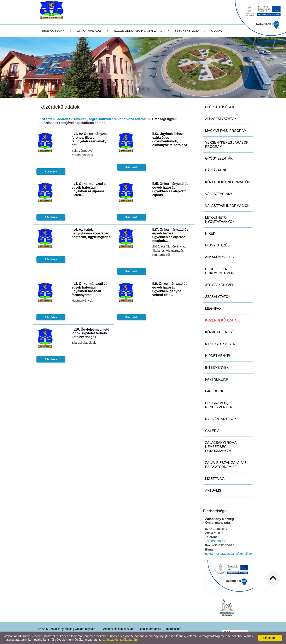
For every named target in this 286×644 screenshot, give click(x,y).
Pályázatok (216, 170)
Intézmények (217, 368)
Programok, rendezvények (219, 405)
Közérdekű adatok (54, 119)
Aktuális (213, 491)
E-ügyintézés (217, 245)
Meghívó (213, 309)
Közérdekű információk (228, 182)
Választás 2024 (219, 194)
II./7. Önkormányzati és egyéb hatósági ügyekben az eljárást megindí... (170, 235)
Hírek (210, 233)
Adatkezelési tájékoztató (119, 629)
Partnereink (217, 379)
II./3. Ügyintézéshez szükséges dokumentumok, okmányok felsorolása (170, 139)
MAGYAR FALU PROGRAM (226, 131)
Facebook (214, 391)
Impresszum (173, 629)
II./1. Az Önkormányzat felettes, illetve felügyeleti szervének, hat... (89, 139)
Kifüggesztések (220, 344)
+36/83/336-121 (216, 541)
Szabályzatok (218, 297)
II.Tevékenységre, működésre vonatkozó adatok (108, 119)
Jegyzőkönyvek (220, 285)
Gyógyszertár (219, 158)
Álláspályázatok (221, 119)
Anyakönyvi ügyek (222, 257)
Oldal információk (150, 629)
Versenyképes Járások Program (227, 145)
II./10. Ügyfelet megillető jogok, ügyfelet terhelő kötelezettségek (91, 333)
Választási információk (227, 206)
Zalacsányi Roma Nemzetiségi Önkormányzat (221, 447)
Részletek (51, 172)
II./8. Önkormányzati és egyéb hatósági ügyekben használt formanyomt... (90, 289)
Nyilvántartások (221, 419)
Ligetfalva (215, 479)
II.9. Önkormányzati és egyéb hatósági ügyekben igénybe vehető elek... (170, 289)
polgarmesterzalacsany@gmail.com (230, 554)
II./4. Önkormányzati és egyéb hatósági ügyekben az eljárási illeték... (90, 189)
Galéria (212, 431)
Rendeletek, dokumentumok (220, 271)
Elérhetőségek (220, 107)
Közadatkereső (220, 332)
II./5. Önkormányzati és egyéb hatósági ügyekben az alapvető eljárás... (170, 189)
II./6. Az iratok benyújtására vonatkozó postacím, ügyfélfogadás (91, 233)
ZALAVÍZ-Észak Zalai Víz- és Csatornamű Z (226, 465)
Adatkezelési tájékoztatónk (120, 640)
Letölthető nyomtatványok (220, 220)
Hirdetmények (218, 356)
